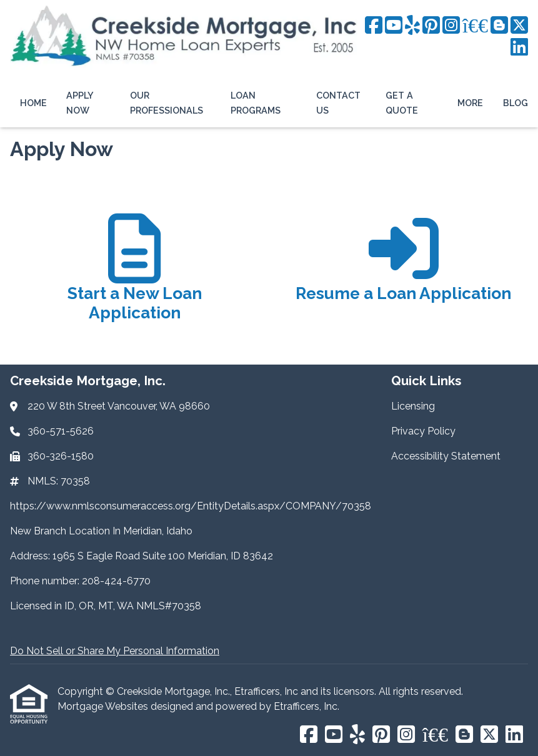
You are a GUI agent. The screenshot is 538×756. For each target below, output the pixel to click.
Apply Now (80, 103)
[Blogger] (499, 26)
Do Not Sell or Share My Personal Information (115, 651)
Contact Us (338, 103)
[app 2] (403, 274)
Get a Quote (402, 103)
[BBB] (475, 26)
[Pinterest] (431, 26)
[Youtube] (394, 26)
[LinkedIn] (519, 48)
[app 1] (135, 274)
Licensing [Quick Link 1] (413, 406)
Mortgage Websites (104, 706)
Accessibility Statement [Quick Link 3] (446, 456)
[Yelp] (412, 26)
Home (33, 103)
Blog (516, 103)
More (470, 103)
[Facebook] (374, 26)
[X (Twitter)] (519, 26)
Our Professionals (167, 103)
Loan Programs (256, 103)
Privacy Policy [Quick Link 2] (423, 431)
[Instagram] (451, 26)
